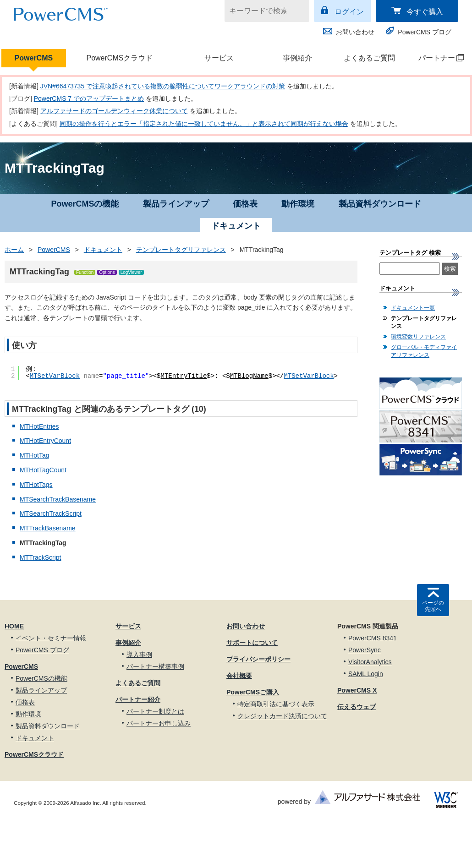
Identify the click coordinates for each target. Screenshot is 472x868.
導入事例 (139, 655)
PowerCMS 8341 (373, 638)
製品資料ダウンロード (380, 204)
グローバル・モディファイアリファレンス (424, 351)
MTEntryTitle (184, 376)
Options (107, 272)
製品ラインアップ (176, 204)
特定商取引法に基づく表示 (276, 704)
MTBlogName (249, 376)
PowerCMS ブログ (425, 32)
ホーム (14, 250)
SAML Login (366, 674)
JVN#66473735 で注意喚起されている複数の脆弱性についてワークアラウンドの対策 (163, 86)
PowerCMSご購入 (253, 692)
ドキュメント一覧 (413, 308)
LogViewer (131, 272)
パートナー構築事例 (155, 666)
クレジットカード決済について (282, 716)
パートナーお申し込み (159, 723)
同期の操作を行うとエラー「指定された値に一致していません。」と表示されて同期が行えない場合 (204, 124)
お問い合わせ (355, 32)
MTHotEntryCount (45, 441)
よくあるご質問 (369, 58)
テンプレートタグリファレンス (181, 250)
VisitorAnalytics (370, 662)
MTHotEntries (39, 426)
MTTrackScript (40, 557)
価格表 (245, 204)
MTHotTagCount (43, 470)
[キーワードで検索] (261, 11)
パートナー (436, 58)
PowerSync (365, 650)
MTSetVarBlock (55, 376)
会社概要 (239, 676)
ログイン (349, 12)
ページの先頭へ (433, 606)
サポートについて (252, 643)
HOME (14, 626)
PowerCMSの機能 (85, 204)
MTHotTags (36, 485)
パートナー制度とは (155, 711)
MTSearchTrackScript (51, 513)
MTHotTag (35, 455)
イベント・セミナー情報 (51, 638)
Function (85, 272)
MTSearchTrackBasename (58, 499)
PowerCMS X (357, 690)
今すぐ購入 (425, 12)
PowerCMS (34, 58)
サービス (219, 58)
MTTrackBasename (48, 528)
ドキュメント (103, 250)
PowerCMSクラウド (119, 58)
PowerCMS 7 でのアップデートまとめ (89, 98)
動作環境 (298, 204)
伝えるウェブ (357, 707)
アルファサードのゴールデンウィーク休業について (114, 111)
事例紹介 (297, 58)
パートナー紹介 (138, 699)
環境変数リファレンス (418, 337)
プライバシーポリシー (258, 659)
